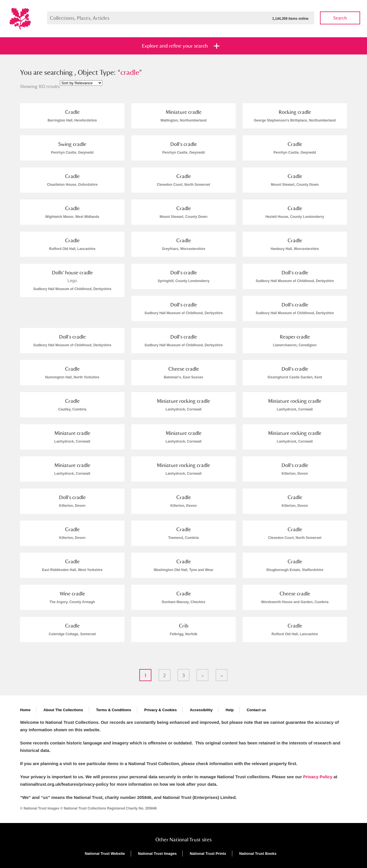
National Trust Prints (208, 854)
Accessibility (201, 710)
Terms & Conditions (114, 710)
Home (25, 710)
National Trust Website (105, 854)
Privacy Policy (318, 777)
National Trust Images (157, 854)
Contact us (256, 710)
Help (230, 710)
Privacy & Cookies (160, 710)
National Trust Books (258, 854)
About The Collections (63, 710)
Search (340, 18)
